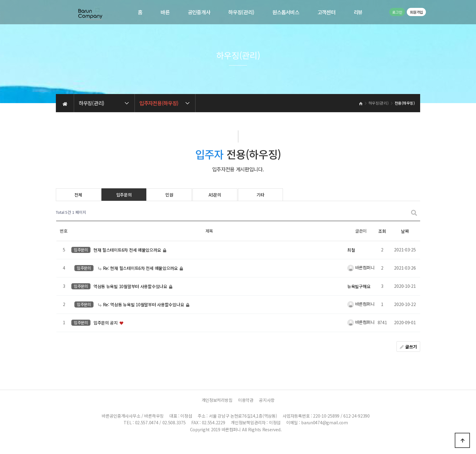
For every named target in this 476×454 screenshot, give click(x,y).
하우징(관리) (241, 12)
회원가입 (416, 12)
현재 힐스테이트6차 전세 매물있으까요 (128, 250)
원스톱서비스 (286, 12)
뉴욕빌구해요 (359, 286)
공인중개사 (199, 12)
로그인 (397, 12)
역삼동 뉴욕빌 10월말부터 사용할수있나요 (131, 286)
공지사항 (267, 400)
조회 (382, 231)
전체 (78, 195)
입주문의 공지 (106, 323)
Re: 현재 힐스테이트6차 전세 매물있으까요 (139, 268)
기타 (260, 195)
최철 (351, 250)
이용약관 (246, 400)
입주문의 (124, 195)
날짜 (405, 231)
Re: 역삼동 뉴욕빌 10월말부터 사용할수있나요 (142, 304)
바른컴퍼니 (361, 267)
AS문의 (215, 195)
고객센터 (326, 12)
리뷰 (358, 12)
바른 (165, 12)
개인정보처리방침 (217, 400)
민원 (169, 195)
